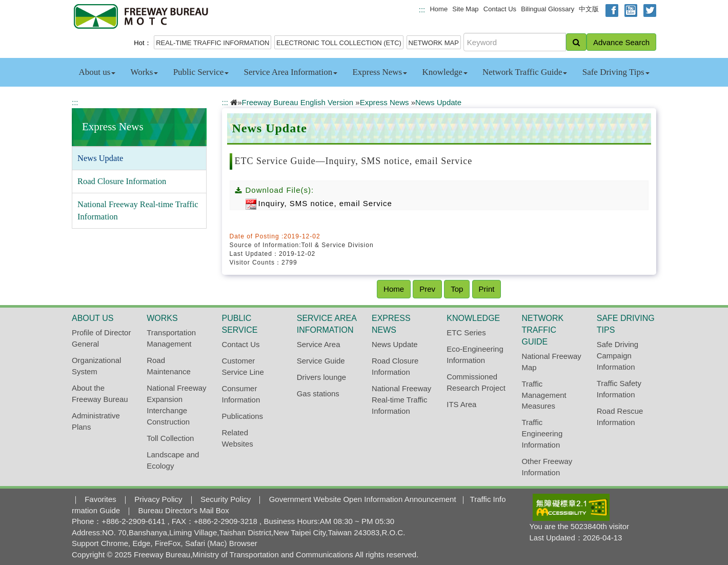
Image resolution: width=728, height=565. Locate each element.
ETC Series (466, 332)
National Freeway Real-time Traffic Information (138, 210)
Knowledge (444, 72)
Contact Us (500, 9)
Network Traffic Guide (525, 72)
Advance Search (621, 42)
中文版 (589, 9)
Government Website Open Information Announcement (363, 499)
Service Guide (321, 361)
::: (422, 9)
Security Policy (226, 499)
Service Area (319, 344)
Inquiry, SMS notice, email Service (319, 203)
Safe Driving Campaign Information (618, 356)
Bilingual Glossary (548, 9)
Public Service (201, 72)
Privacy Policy (158, 499)
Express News (380, 72)
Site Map (465, 9)
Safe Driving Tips (616, 72)
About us (97, 72)
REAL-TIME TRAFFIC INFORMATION (213, 43)
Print (487, 289)
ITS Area (461, 404)
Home (439, 9)
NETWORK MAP (434, 43)
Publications (243, 416)
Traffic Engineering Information (542, 433)
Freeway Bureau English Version (298, 102)
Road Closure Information (122, 181)
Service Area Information (290, 72)
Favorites (100, 499)
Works (144, 72)
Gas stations (318, 394)
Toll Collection (170, 438)
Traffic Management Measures (544, 395)
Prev (427, 289)
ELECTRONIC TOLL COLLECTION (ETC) (339, 43)
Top (457, 289)
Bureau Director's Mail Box (184, 510)
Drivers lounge (321, 377)
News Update (100, 158)
